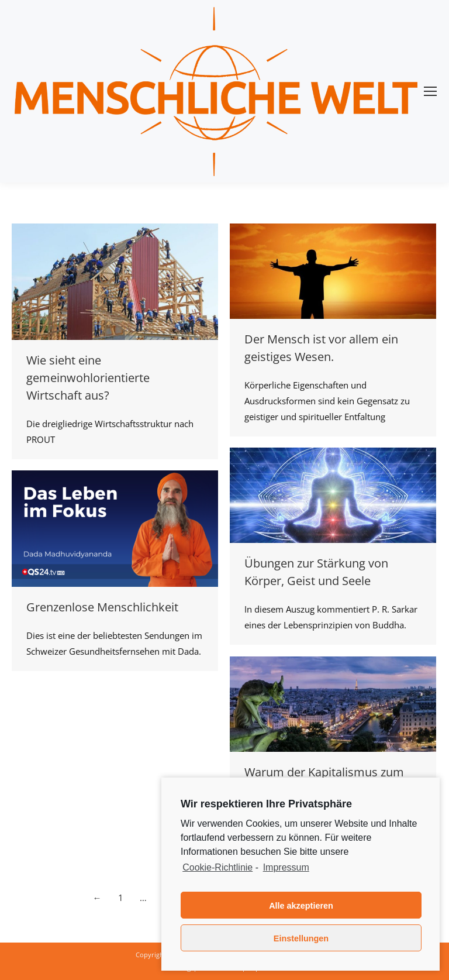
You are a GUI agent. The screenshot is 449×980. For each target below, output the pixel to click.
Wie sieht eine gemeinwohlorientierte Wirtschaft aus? (88, 378)
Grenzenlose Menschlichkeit (102, 607)
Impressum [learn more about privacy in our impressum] (286, 867)
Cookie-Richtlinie (217, 867)
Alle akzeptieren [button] (301, 906)
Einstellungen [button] (301, 938)
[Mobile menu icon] (430, 91)
